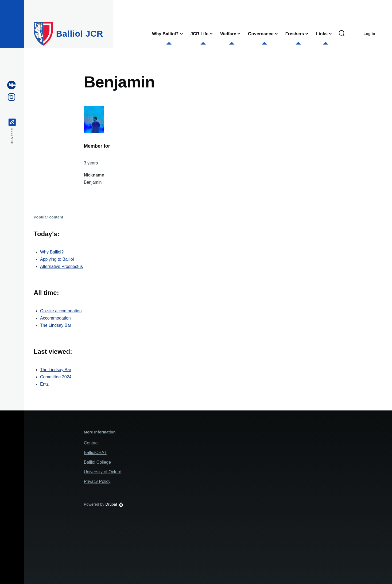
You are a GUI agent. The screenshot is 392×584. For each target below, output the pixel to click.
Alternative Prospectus (61, 266)
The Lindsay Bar (56, 325)
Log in (369, 34)
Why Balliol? (52, 252)
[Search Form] (342, 34)
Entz (44, 384)
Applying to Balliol (57, 259)
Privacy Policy (97, 481)
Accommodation (55, 318)
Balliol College (97, 462)
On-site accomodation (61, 311)
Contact (91, 443)
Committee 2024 (56, 377)
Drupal (111, 504)
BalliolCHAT (95, 453)
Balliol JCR (80, 34)
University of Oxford (103, 472)
